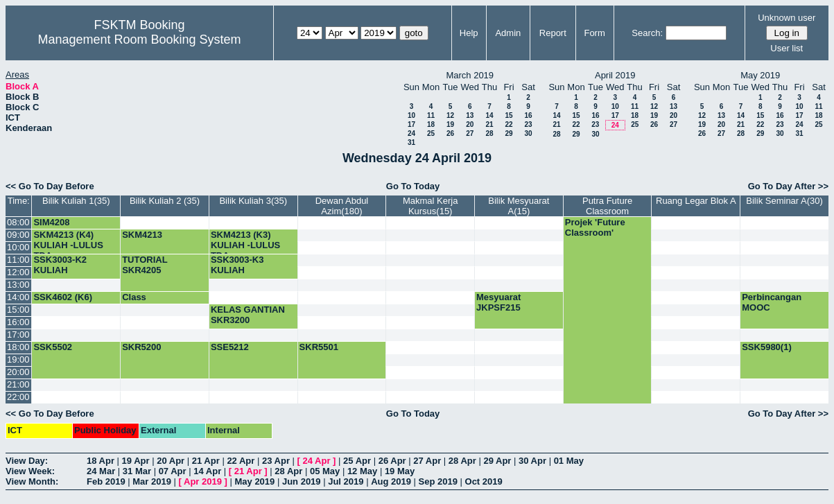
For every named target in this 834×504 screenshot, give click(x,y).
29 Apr (497, 461)
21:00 (18, 384)
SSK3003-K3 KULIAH (237, 265)
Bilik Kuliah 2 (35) (165, 201)
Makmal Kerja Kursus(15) (430, 206)
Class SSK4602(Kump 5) (161, 302)
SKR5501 (319, 347)
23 (528, 124)
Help (469, 33)
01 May (569, 461)
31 (411, 142)
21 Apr (206, 461)
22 (509, 124)
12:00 (18, 272)
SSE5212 (230, 347)
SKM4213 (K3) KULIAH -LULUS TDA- (245, 245)
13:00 (18, 285)
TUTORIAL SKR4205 (145, 265)
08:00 (18, 222)
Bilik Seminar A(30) (784, 201)
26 (450, 133)
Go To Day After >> (788, 186)
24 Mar (101, 471)
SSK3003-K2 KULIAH (60, 265)
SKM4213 (142, 235)
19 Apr (136, 461)
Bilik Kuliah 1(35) (76, 201)
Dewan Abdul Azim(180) (342, 206)
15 (509, 115)
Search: (647, 33)
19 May (400, 471)
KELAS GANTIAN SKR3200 (248, 315)
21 (489, 124)
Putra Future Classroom (607, 206)
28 (489, 133)
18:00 (18, 347)
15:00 (18, 310)
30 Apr (532, 461)
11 (431, 115)
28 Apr (462, 461)
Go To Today (413, 186)
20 (470, 124)
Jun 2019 (302, 481)
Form (594, 33)
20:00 (18, 372)
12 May (362, 471)
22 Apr (241, 461)
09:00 (18, 235)
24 (411, 133)
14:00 (18, 297)
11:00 (18, 260)
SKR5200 (141, 347)
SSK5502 (53, 347)
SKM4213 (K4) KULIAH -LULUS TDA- (68, 245)
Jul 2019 (346, 481)
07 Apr (173, 471)
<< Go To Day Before (50, 186)
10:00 (18, 247)
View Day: (27, 461)
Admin (508, 33)
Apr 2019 (203, 481)
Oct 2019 (484, 481)
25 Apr (357, 461)
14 (489, 115)
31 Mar (137, 471)
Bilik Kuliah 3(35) (253, 201)
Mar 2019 (152, 481)
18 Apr (101, 461)
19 (450, 124)
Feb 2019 (106, 481)
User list (787, 48)
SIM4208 (51, 222)
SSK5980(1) (767, 347)
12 (450, 115)
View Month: (32, 481)
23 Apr (276, 461)
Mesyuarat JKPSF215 (498, 302)
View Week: (30, 471)
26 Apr (392, 461)
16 (528, 115)
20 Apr (171, 461)
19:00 (18, 359)
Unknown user (787, 18)
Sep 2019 (438, 481)
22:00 (18, 397)
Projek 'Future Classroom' (595, 227)
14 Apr (207, 471)
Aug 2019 (391, 481)
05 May (325, 471)
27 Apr (427, 461)
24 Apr (317, 461)
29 (509, 133)
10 (411, 115)
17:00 (18, 334)
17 (411, 124)
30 (528, 133)
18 (431, 124)
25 (431, 133)
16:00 (18, 322)
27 (470, 133)
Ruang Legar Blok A (696, 201)
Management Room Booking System (139, 40)
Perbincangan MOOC (772, 302)
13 (470, 115)
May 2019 (254, 481)
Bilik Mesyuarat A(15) (519, 206)
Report (553, 33)
